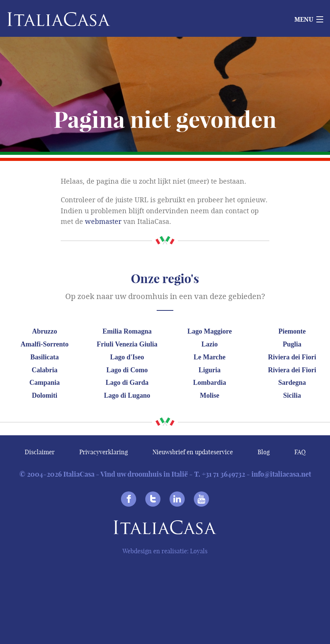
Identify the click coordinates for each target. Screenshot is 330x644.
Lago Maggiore (210, 331)
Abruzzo (45, 331)
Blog (264, 452)
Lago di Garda (127, 383)
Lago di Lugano (127, 395)
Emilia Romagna (127, 331)
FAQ (300, 452)
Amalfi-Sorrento (45, 344)
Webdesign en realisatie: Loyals (165, 551)
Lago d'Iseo (127, 357)
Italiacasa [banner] (46, 19)
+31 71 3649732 (223, 474)
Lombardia (210, 383)
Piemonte (292, 331)
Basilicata (45, 357)
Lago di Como (127, 370)
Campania (45, 383)
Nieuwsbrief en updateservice (193, 452)
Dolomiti (45, 395)
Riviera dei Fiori (292, 357)
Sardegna (292, 383)
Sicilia (292, 395)
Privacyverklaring (104, 452)
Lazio (210, 344)
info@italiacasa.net (281, 474)
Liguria (210, 370)
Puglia (292, 344)
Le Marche (209, 357)
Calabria (45, 370)
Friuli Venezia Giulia (127, 344)
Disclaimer (40, 452)
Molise (210, 395)
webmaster (103, 222)
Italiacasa (165, 529)
